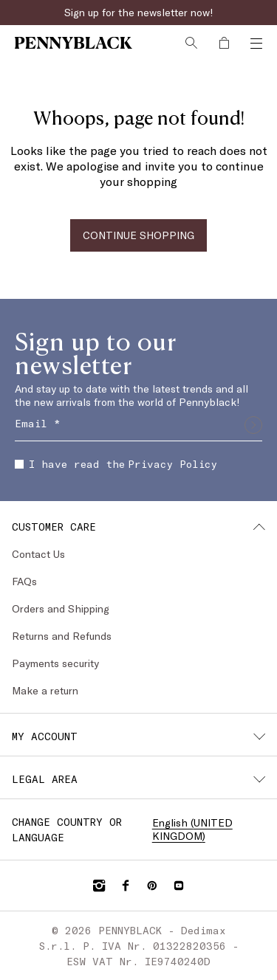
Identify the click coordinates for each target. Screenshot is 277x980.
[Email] (138, 425)
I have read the (116, 464)
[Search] (191, 43)
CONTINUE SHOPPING (138, 235)
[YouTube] (179, 886)
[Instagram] (99, 886)
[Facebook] (126, 886)
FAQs (24, 581)
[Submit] (253, 425)
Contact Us (38, 554)
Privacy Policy (172, 464)
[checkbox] (19, 464)
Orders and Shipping (61, 608)
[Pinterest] (152, 886)
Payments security (55, 663)
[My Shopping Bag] (224, 43)
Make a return (45, 690)
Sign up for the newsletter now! (139, 12)
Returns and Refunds (62, 636)
